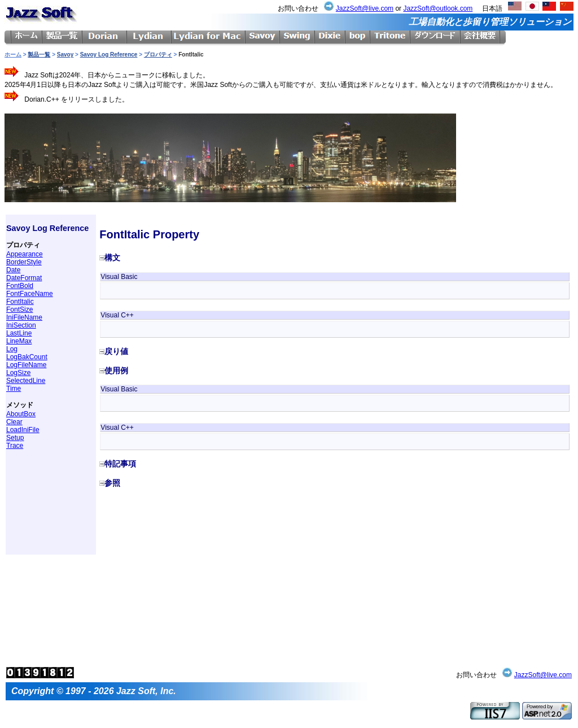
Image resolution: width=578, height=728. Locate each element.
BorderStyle (24, 262)
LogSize (18, 373)
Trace (15, 446)
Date (13, 270)
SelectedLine (26, 381)
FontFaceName (30, 294)
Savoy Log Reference (109, 55)
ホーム (13, 55)
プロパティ (158, 55)
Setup (15, 438)
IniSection (21, 325)
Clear (14, 422)
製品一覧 (39, 55)
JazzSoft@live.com (365, 8)
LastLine (19, 333)
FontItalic (20, 302)
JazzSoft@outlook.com (438, 8)
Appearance (25, 254)
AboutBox (21, 414)
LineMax (19, 341)
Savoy (65, 55)
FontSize (19, 309)
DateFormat (24, 278)
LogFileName (26, 365)
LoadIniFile (23, 430)
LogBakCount (27, 357)
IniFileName (24, 317)
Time (14, 389)
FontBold (20, 286)
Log (12, 349)
